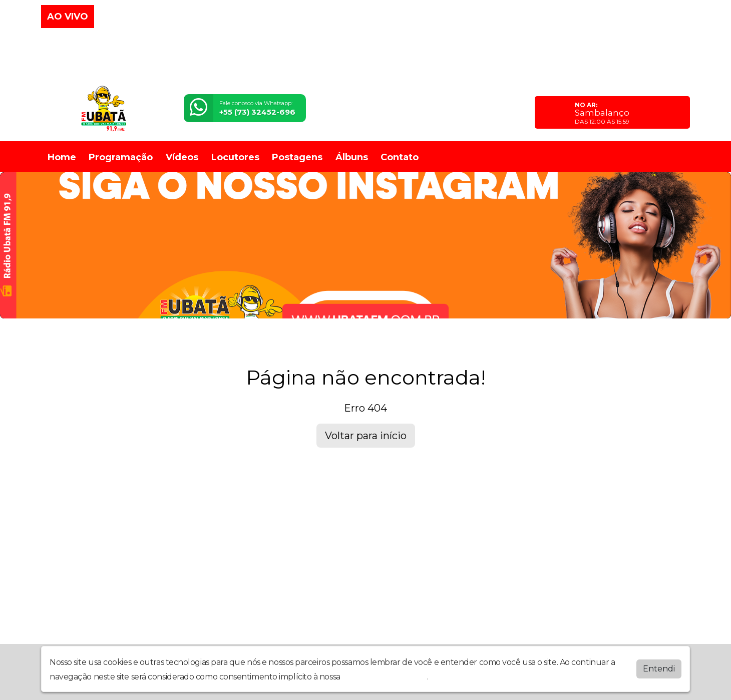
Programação (121, 157)
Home (62, 157)
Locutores (235, 157)
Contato (400, 157)
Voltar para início (366, 436)
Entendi (659, 669)
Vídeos (182, 157)
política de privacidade (385, 677)
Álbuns (352, 157)
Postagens (297, 157)
